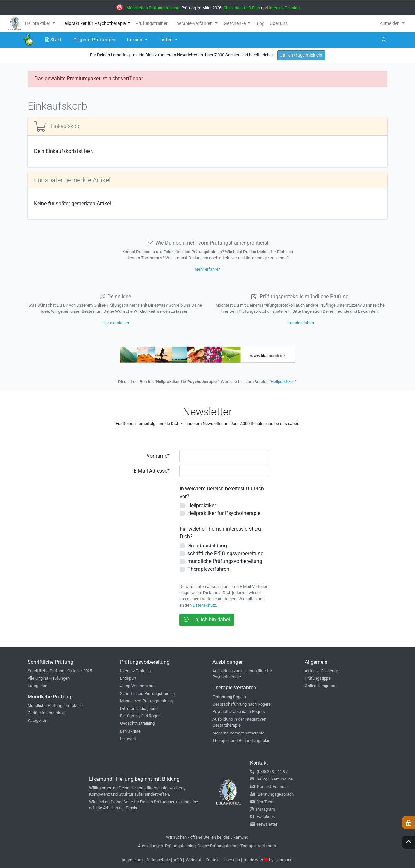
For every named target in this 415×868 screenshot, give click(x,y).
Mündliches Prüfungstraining (153, 8)
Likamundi (284, 860)
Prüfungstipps (318, 678)
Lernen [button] (135, 40)
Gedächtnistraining (137, 723)
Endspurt (128, 678)
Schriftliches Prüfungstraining (147, 693)
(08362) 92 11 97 (269, 772)
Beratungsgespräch (272, 794)
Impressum (132, 860)
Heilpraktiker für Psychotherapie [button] (94, 23)
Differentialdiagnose (139, 708)
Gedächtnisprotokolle (47, 713)
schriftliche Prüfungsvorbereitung (225, 553)
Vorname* (158, 456)
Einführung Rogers (229, 697)
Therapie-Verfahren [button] (194, 23)
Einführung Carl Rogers (141, 716)
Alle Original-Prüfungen (49, 678)
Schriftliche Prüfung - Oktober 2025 (60, 671)
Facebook (262, 817)
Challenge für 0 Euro (242, 8)
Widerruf (194, 860)
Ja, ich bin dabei (207, 620)
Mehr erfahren (207, 269)
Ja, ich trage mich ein (301, 55)
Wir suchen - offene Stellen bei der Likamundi (208, 837)
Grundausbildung (207, 546)
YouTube (262, 802)
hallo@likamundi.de (271, 779)
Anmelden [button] (390, 23)
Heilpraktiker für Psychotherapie (224, 513)
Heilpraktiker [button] (38, 23)
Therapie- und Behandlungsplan (241, 740)
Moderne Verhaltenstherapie (238, 733)
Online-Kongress (320, 686)
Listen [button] (167, 40)
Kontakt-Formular (269, 786)
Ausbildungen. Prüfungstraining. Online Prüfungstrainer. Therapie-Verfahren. (207, 846)
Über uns (232, 860)
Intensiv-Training (284, 8)
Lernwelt (128, 739)
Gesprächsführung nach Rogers (242, 704)
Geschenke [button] (235, 23)
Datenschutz (204, 605)
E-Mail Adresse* (152, 471)
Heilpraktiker (202, 505)
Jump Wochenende (138, 686)
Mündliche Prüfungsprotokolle (55, 705)
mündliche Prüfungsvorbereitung (225, 561)
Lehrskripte (130, 731)
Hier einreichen (115, 323)
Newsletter (264, 824)
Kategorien (37, 686)
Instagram (262, 809)
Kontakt (213, 860)
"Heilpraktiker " (283, 382)
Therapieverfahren (208, 569)
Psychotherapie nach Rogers (239, 712)
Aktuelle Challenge (322, 671)
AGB (178, 860)
